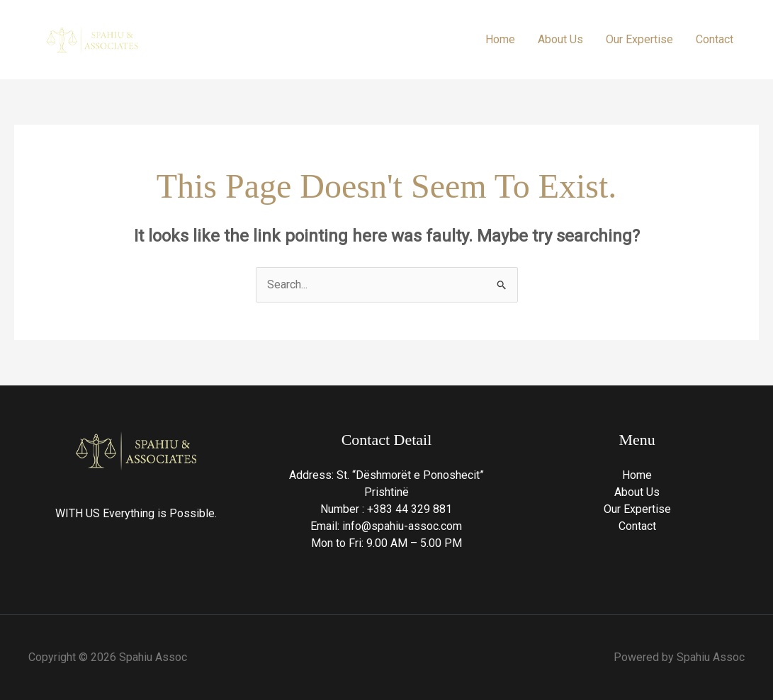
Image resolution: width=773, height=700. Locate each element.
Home (500, 39)
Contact (715, 39)
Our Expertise (639, 39)
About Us (560, 39)
